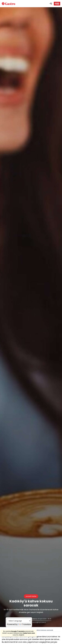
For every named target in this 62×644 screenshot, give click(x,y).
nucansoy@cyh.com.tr (38, 623)
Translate (24, 624)
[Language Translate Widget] (19, 621)
